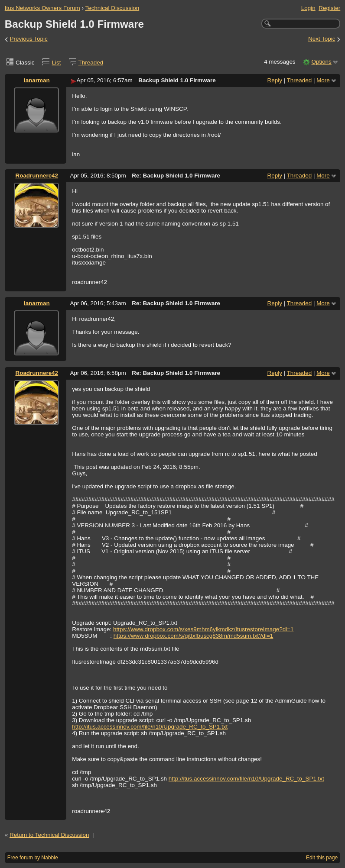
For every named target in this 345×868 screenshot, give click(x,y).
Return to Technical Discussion (49, 835)
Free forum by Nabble (33, 858)
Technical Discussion (112, 8)
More (323, 80)
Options (321, 62)
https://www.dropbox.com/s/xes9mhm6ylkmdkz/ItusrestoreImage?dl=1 (203, 629)
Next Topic (322, 39)
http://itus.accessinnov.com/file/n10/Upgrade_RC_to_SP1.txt (150, 727)
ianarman (37, 80)
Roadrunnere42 (37, 176)
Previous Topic (29, 39)
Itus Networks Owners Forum (42, 8)
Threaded (91, 63)
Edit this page (322, 858)
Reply (275, 80)
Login (308, 8)
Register (329, 8)
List (57, 63)
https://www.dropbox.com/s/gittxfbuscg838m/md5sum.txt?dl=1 (194, 636)
